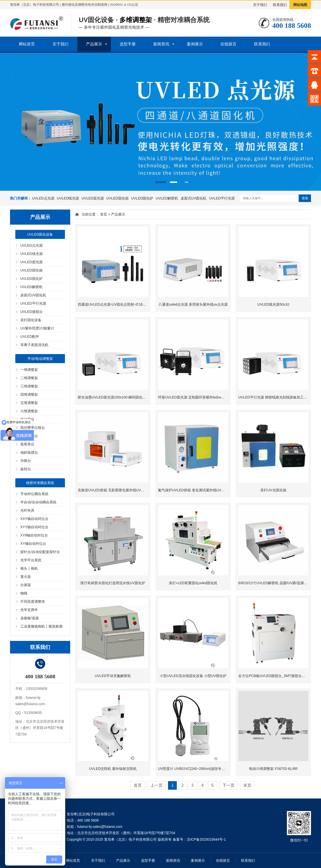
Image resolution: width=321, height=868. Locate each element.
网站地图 (300, 5)
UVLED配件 (30, 337)
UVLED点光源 (43, 198)
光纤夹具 (27, 510)
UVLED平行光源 (222, 198)
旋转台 (26, 469)
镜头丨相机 (29, 568)
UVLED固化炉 (142, 198)
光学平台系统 (31, 560)
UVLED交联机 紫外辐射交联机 (113, 769)
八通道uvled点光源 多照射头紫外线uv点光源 (193, 304)
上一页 (156, 785)
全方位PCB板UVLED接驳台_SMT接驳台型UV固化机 (279, 676)
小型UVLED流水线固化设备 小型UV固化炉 (193, 676)
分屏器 (26, 585)
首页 (104, 214)
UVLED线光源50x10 (273, 304)
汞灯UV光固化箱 (273, 490)
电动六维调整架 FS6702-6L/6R (273, 769)
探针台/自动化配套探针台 (40, 552)
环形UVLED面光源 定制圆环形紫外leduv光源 (193, 397)
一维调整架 (29, 370)
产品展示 (94, 44)
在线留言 (228, 44)
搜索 (305, 198)
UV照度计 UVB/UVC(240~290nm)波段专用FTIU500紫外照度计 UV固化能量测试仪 (222, 769)
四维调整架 (29, 394)
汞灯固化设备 (31, 320)
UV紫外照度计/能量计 (37, 328)
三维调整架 (29, 386)
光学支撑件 (29, 610)
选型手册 (128, 44)
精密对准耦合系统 (40, 483)
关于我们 (260, 5)
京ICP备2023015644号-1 (206, 839)
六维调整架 (29, 411)
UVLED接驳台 (31, 312)
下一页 (228, 785)
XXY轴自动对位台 (34, 519)
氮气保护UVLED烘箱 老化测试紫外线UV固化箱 (195, 490)
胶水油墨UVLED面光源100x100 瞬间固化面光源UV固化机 (123, 397)
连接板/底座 (30, 618)
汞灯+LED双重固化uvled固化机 (193, 583)
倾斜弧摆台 (29, 452)
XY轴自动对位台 (33, 544)
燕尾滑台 (27, 444)
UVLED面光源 (93, 198)
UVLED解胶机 (167, 198)
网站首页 (27, 44)
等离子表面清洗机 (34, 345)
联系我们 (280, 5)
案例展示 (195, 44)
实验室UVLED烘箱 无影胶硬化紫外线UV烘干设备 (116, 490)
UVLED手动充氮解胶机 (113, 676)
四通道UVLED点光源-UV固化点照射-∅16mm (113, 304)
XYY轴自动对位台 (34, 527)
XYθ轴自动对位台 (34, 535)
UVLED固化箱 (117, 198)
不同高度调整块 (33, 602)
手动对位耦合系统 (34, 494)
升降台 (26, 461)
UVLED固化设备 (40, 234)
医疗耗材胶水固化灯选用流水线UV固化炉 (113, 583)
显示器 (26, 577)
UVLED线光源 (68, 198)
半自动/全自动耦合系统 (38, 502)
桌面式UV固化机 (193, 198)
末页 (247, 785)
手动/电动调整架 (40, 359)
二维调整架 (29, 378)
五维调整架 (29, 403)
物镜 (24, 593)
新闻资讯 (161, 44)
